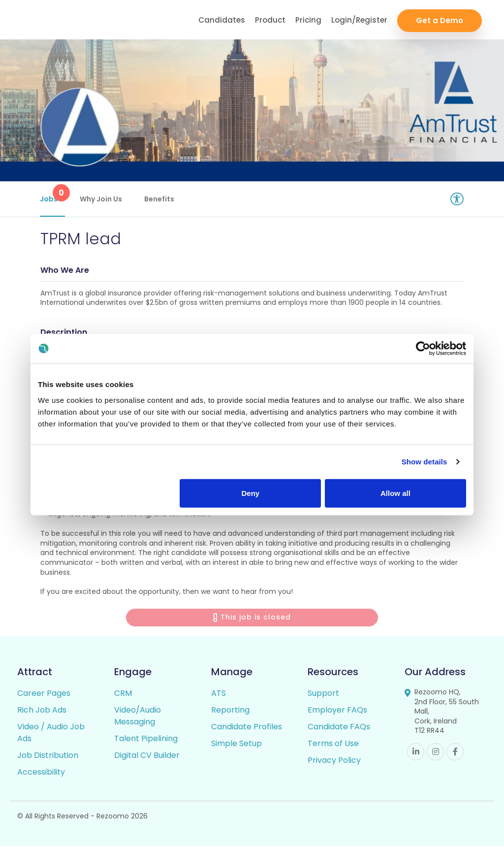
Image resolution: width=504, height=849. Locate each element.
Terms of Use (333, 746)
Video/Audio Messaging (138, 719)
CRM (123, 696)
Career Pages (44, 696)
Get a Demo (440, 20)
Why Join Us (101, 199)
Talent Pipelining (146, 741)
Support (323, 696)
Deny (251, 493)
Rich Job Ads (42, 713)
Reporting (230, 713)
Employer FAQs (337, 713)
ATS (219, 696)
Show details (425, 462)
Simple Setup (236, 746)
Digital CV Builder (147, 758)
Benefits (160, 199)
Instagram (435, 755)
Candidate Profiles (247, 730)
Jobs (53, 194)
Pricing (308, 20)
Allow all (395, 493)
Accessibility (41, 775)
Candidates (222, 20)
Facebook (455, 755)
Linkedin (416, 755)
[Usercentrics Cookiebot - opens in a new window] (423, 349)
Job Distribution (48, 758)
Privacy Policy (334, 763)
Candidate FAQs (339, 730)
